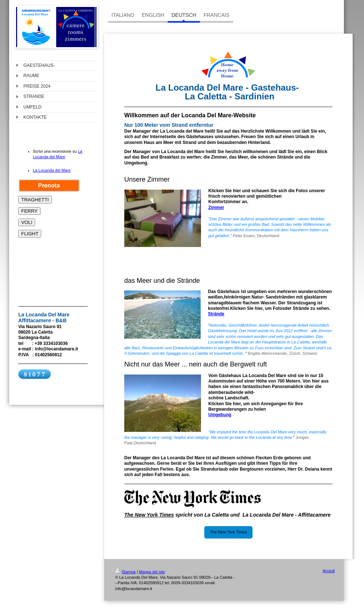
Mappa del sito (152, 572)
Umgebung (220, 415)
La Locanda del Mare (52, 170)
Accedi (329, 571)
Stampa (125, 572)
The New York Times (229, 532)
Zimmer (216, 208)
